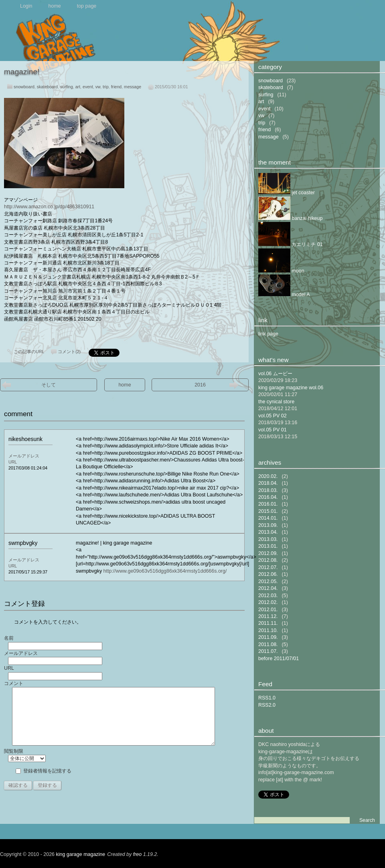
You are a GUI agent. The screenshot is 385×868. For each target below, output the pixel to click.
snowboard (24, 87)
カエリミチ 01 (291, 244)
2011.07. (268, 651)
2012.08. (268, 560)
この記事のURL (29, 352)
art (78, 87)
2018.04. (268, 483)
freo (138, 854)
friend (117, 87)
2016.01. (268, 504)
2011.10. (268, 630)
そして (49, 385)
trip (106, 87)
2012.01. (268, 610)
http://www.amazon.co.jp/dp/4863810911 (49, 207)
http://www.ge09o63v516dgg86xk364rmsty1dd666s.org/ (165, 571)
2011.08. (268, 644)
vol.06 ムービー (275, 374)
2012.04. (268, 588)
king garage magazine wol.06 (291, 388)
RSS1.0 (267, 698)
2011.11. (268, 623)
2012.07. (268, 567)
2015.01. (268, 511)
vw (98, 87)
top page (87, 6)
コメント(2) (69, 352)
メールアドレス (24, 456)
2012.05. (268, 581)
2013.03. (268, 539)
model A (284, 295)
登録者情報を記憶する (47, 771)
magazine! (22, 72)
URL (13, 462)
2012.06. (268, 574)
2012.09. (268, 553)
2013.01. (268, 546)
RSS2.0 (267, 705)
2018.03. (268, 490)
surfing (67, 87)
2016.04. (268, 497)
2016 (200, 385)
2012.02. (268, 602)
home (55, 6)
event (88, 87)
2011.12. (268, 616)
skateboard (47, 87)
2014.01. (268, 518)
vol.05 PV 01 (273, 430)
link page (268, 334)
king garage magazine (81, 854)
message (133, 87)
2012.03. (268, 596)
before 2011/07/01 (279, 659)
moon (281, 271)
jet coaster (287, 193)
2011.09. (268, 637)
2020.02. (268, 476)
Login (26, 6)
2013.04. (268, 532)
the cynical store (276, 402)
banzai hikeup (290, 218)
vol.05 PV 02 (273, 416)
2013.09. (268, 525)
